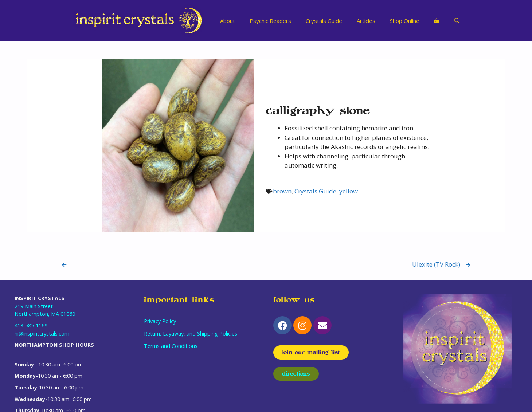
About (228, 21)
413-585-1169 (31, 325)
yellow (349, 191)
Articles (366, 21)
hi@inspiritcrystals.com (42, 333)
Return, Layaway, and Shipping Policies (191, 333)
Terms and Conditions (171, 346)
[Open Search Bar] (457, 21)
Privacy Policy (160, 321)
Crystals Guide (324, 21)
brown (282, 191)
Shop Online (405, 21)
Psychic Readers (270, 21)
